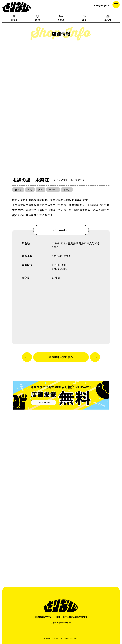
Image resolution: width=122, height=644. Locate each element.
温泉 (84, 18)
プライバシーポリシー (61, 623)
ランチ (67, 190)
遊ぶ (37, 18)
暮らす (108, 18)
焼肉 (41, 190)
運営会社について (43, 617)
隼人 (30, 190)
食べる (14, 18)
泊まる (61, 18)
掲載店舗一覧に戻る (61, 357)
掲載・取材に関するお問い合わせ (72, 617)
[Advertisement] (61, 550)
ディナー (53, 190)
